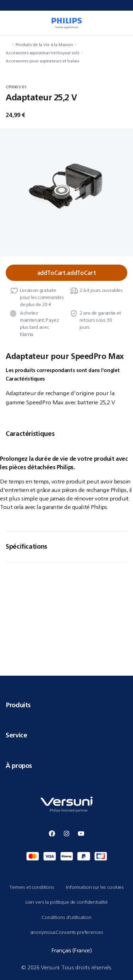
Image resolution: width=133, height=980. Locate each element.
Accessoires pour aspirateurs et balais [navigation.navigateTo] (42, 61)
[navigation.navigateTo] (8, 45)
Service (66, 735)
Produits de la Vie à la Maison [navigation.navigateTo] (44, 45)
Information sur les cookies (95, 887)
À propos (66, 765)
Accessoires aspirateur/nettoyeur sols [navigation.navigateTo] (42, 53)
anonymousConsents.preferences (67, 932)
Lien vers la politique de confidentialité (66, 902)
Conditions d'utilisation (66, 917)
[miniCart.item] (124, 23)
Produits (66, 705)
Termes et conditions (32, 887)
